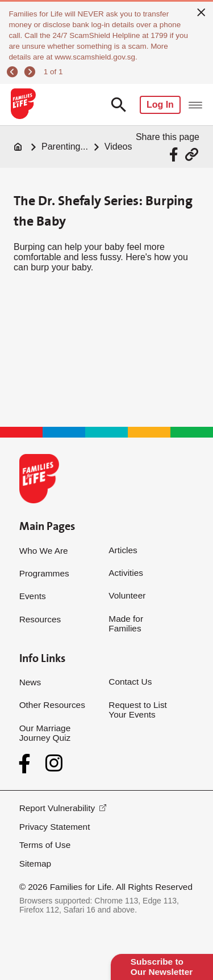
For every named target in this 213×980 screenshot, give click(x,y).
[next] (31, 72)
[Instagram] (54, 763)
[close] (201, 12)
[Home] (18, 147)
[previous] (14, 72)
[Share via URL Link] (192, 154)
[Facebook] (27, 764)
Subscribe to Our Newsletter (162, 967)
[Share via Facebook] (175, 154)
